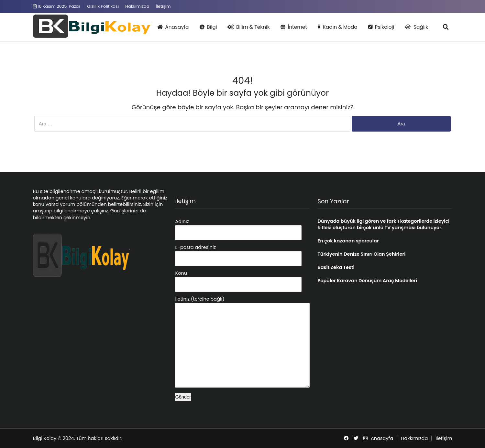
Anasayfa (173, 27)
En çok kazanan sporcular (348, 241)
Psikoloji (381, 27)
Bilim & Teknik (248, 27)
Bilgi (208, 27)
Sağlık (416, 27)
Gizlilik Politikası (103, 6)
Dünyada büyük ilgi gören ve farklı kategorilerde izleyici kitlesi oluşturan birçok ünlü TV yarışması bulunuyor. (383, 224)
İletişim (163, 6)
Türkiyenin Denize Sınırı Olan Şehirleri (361, 254)
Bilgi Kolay (45, 438)
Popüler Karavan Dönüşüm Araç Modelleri (367, 281)
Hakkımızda (137, 6)
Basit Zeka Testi (336, 267)
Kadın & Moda (338, 27)
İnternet (294, 27)
